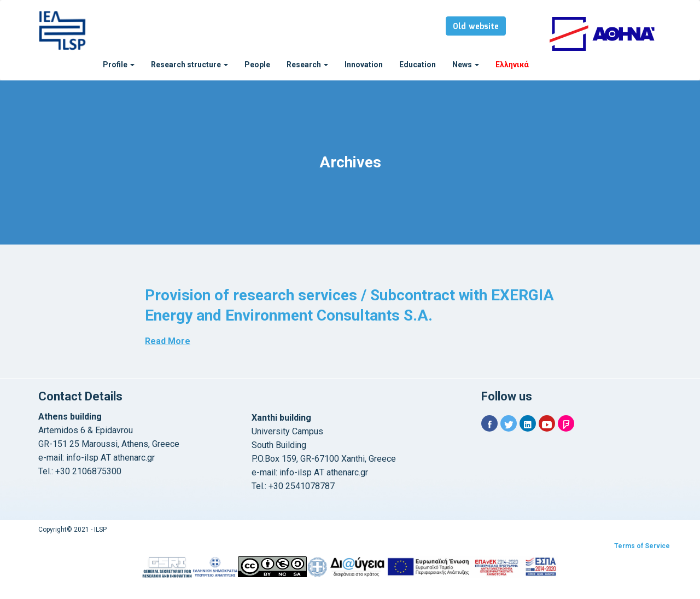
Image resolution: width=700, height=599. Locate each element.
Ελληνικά (512, 65)
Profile (119, 65)
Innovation (364, 65)
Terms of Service (642, 546)
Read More (168, 341)
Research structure (189, 65)
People (257, 65)
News (466, 65)
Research (307, 65)
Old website (476, 27)
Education (418, 65)
